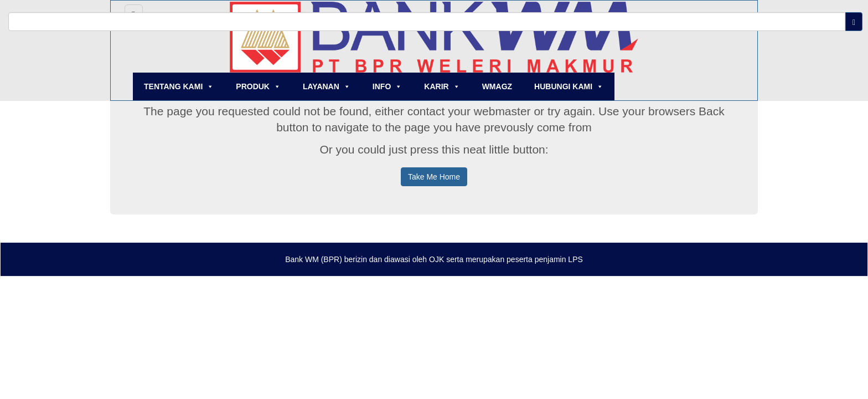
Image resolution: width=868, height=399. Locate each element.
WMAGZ (497, 86)
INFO (387, 86)
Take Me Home (434, 177)
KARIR (442, 86)
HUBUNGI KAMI (569, 86)
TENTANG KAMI (179, 86)
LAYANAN (327, 86)
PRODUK (258, 86)
